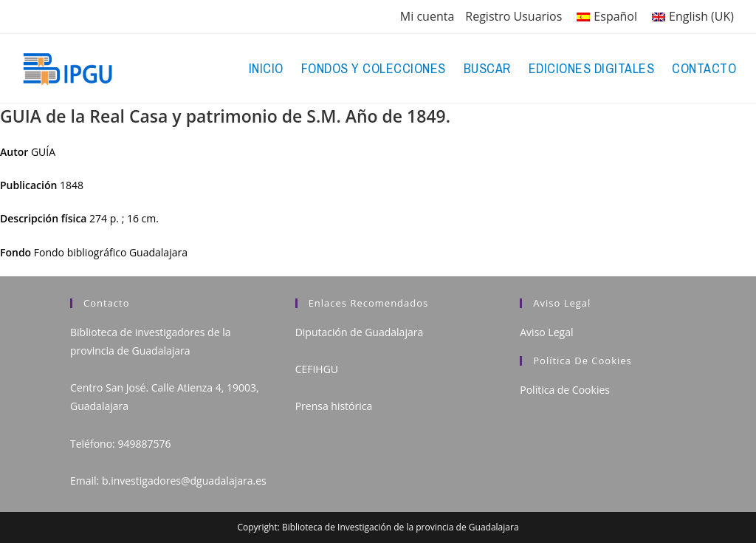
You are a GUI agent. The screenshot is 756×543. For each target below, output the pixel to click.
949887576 (144, 444)
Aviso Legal (546, 332)
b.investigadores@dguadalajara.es (184, 481)
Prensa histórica (334, 406)
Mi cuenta (427, 16)
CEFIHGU (317, 369)
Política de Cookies (565, 390)
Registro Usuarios (513, 16)
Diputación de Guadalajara (360, 332)
